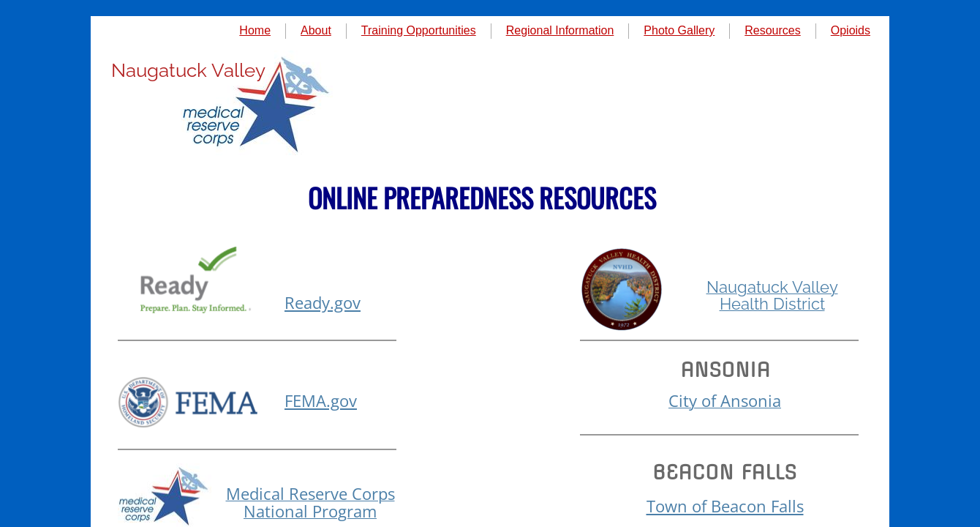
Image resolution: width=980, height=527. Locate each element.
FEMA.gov (321, 400)
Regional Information (560, 30)
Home (255, 30)
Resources (772, 30)
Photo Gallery (679, 30)
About (316, 30)
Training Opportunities (419, 30)
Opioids (851, 30)
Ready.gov (323, 302)
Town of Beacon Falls (725, 506)
